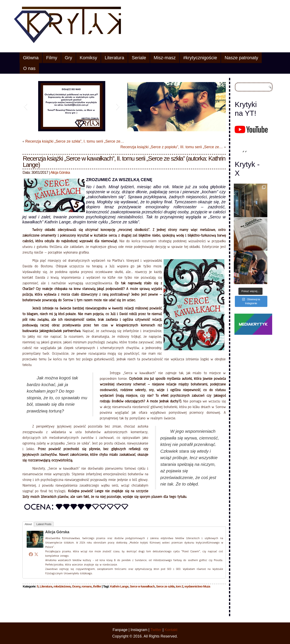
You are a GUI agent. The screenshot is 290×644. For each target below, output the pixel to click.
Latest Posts (44, 524)
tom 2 (179, 586)
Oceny (76, 586)
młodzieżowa (62, 586)
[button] (25, 106)
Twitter (156, 630)
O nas (29, 68)
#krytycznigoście (200, 58)
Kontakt (171, 630)
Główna (31, 58)
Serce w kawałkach (142, 586)
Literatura (114, 58)
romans (87, 586)
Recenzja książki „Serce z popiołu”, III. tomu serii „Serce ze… (172, 147)
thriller (97, 586)
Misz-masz (165, 58)
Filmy (52, 58)
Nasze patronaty (241, 58)
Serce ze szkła (165, 586)
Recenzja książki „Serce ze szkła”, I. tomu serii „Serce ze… (75, 141)
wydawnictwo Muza (197, 586)
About (28, 524)
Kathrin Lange (119, 586)
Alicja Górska (60, 173)
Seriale (139, 58)
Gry (68, 58)
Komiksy (88, 58)
